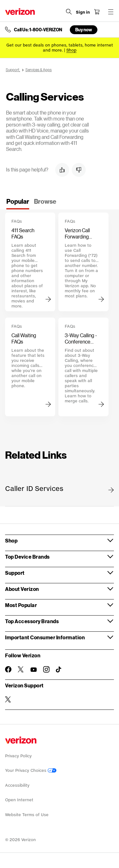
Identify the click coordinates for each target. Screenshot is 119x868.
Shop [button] (11, 540)
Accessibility (17, 785)
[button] (62, 170)
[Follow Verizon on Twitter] (21, 669)
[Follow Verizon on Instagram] (46, 669)
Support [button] (15, 573)
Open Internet (19, 800)
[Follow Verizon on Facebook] (8, 669)
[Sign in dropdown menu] (83, 12)
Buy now (84, 30)
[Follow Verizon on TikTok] (59, 670)
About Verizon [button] (22, 589)
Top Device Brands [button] (27, 557)
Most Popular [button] (21, 605)
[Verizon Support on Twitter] (8, 699)
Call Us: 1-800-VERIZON (38, 30)
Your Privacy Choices (31, 770)
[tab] (18, 203)
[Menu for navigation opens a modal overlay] (111, 12)
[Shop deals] (71, 50)
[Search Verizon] (69, 12)
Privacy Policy (18, 756)
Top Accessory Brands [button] (32, 621)
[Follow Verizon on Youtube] (34, 670)
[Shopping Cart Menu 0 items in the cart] (97, 12)
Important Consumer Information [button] (45, 637)
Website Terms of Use (27, 815)
